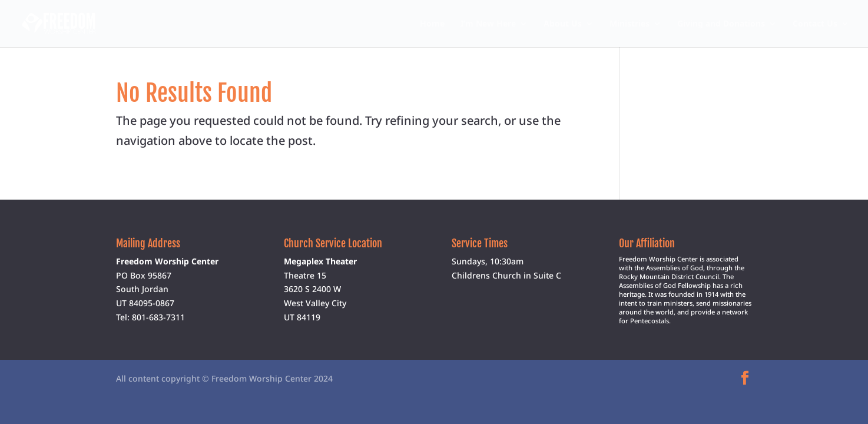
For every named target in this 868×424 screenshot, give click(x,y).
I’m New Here (488, 24)
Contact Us (815, 24)
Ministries (630, 24)
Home (432, 24)
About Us (563, 24)
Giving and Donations (721, 24)
